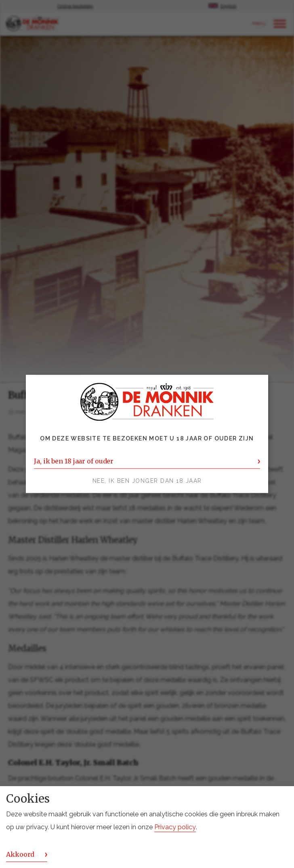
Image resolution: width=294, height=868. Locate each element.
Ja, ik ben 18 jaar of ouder (74, 461)
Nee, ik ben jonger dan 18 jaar (147, 481)
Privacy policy (175, 827)
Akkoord (20, 854)
